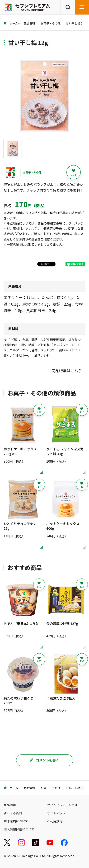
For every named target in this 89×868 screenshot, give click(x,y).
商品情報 (29, 23)
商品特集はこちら (67, 371)
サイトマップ (56, 813)
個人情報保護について (19, 829)
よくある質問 (13, 813)
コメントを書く (45, 760)
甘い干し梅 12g (76, 23)
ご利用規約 (55, 821)
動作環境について (16, 821)
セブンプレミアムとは (62, 805)
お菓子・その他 (51, 23)
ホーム (11, 23)
